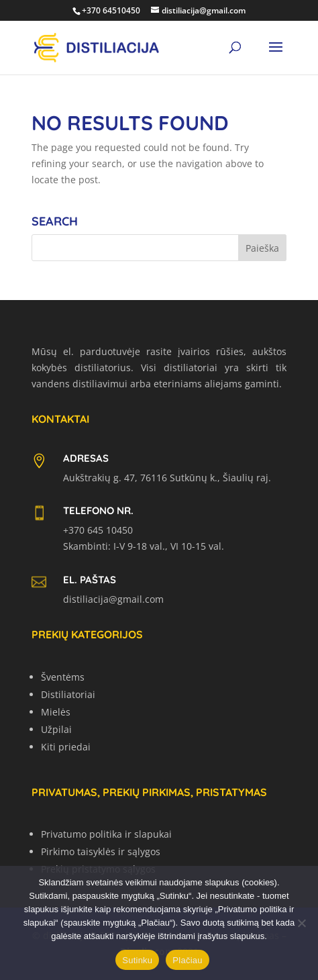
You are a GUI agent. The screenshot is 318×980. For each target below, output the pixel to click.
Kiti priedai (66, 747)
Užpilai (56, 729)
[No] (301, 923)
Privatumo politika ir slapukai (106, 834)
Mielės (56, 712)
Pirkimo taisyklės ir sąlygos (101, 851)
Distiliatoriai (68, 694)
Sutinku (137, 960)
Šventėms (63, 677)
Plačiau (187, 960)
